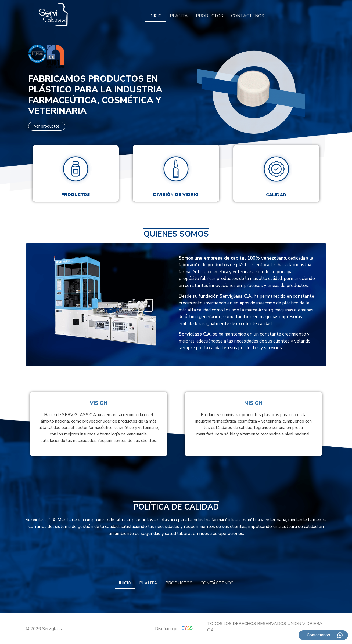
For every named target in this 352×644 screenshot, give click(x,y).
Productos (76, 195)
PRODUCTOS (209, 16)
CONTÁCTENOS (248, 16)
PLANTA (179, 16)
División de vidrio (176, 195)
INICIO (156, 16)
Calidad (276, 195)
